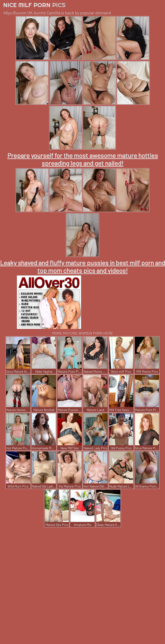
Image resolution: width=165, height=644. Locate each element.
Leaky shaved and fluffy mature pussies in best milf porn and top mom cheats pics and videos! (82, 267)
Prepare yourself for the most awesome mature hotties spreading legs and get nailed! (83, 159)
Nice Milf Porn (34, 5)
